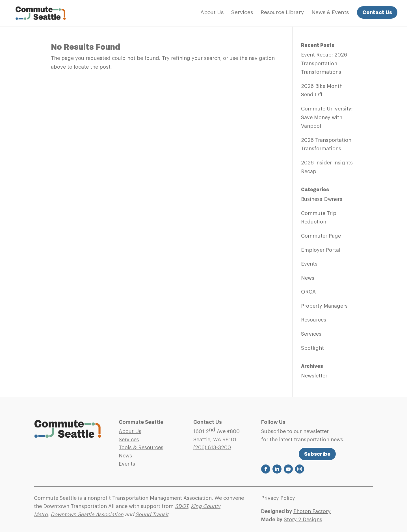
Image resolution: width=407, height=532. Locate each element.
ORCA (308, 292)
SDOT (181, 506)
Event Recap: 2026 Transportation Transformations (324, 63)
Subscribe (317, 454)
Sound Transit (152, 514)
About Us (212, 13)
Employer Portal (321, 250)
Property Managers (324, 306)
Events (309, 264)
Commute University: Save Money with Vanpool (327, 117)
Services (242, 13)
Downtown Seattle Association (87, 514)
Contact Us (377, 12)
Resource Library (282, 13)
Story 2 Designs (303, 520)
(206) (212, 448)
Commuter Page (321, 236)
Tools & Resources (141, 448)
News (308, 278)
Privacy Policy (278, 498)
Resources (314, 320)
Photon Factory (312, 511)
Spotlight (312, 348)
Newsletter (314, 376)
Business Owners (322, 199)
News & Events (330, 13)
